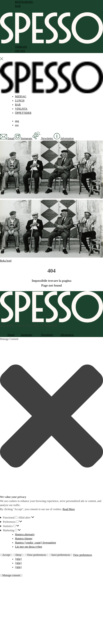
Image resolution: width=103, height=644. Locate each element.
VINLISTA (21, 109)
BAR (18, 6)
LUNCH (20, 101)
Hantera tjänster (24, 539)
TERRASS (21, 47)
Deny (19, 555)
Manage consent (11, 575)
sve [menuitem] (17, 125)
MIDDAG (21, 96)
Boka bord (6, 261)
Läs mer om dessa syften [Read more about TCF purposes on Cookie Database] (28, 547)
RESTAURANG (24, 2)
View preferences (36, 555)
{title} (18, 559)
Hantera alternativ (25, 534)
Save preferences (61, 555)
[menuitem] (17, 121)
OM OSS (20, 51)
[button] (51, 417)
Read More (69, 509)
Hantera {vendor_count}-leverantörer (36, 543)
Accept (6, 555)
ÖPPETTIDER (23, 113)
